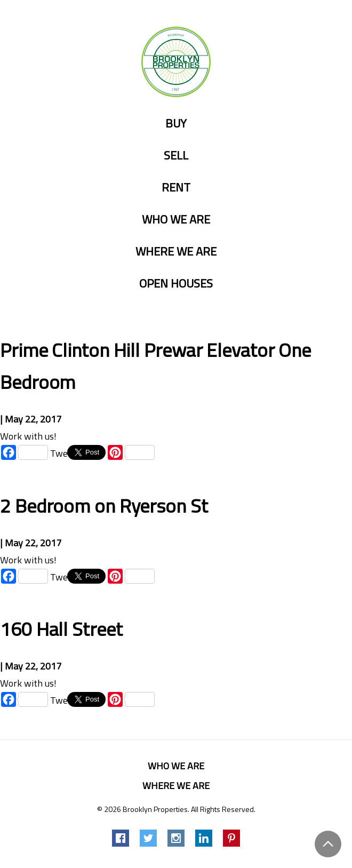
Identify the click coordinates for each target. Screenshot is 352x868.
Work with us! (28, 436)
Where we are (176, 252)
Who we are (176, 220)
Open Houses (176, 284)
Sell (176, 156)
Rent (176, 188)
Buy (176, 124)
